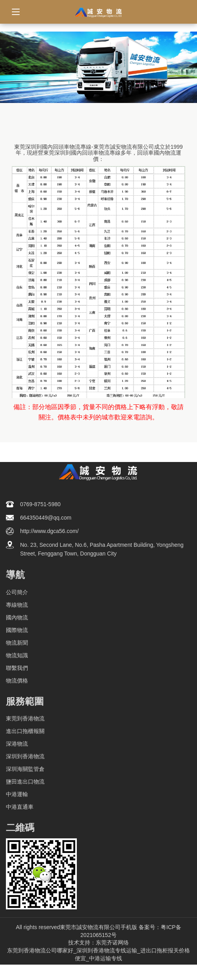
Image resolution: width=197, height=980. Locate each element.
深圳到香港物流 (25, 756)
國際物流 (17, 630)
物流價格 (17, 681)
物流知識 (17, 655)
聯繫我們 (17, 668)
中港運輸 (17, 794)
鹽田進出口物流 (25, 782)
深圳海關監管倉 (25, 769)
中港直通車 (20, 807)
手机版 (129, 927)
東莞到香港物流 (25, 718)
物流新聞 (17, 643)
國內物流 (17, 617)
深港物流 (17, 744)
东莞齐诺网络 (112, 943)
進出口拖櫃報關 (25, 731)
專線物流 (17, 605)
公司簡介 (17, 592)
